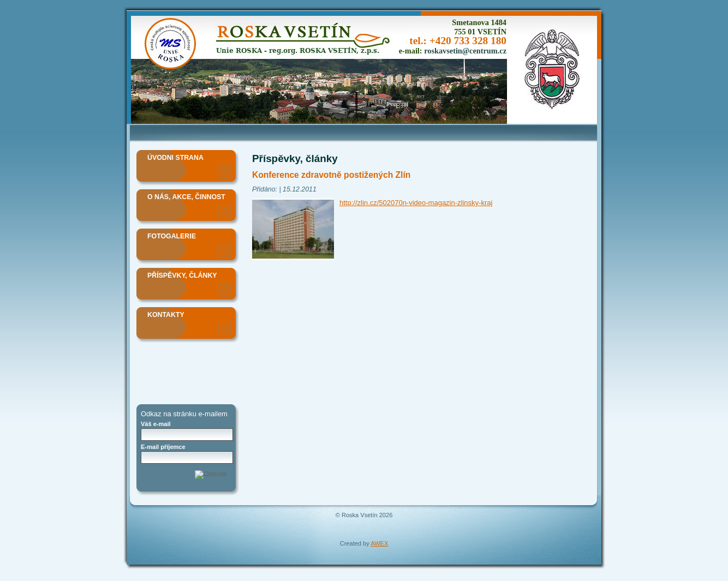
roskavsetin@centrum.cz (465, 51)
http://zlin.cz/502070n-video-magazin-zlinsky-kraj (416, 203)
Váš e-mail (156, 424)
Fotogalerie (172, 236)
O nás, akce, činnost (186, 197)
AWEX (379, 543)
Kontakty (166, 315)
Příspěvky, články (182, 275)
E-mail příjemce (163, 447)
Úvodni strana (175, 158)
